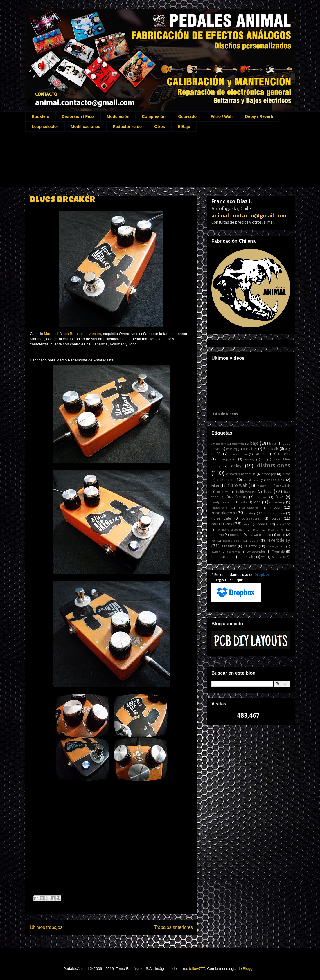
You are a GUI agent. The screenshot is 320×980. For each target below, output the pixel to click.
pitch (256, 530)
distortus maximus (241, 474)
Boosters (41, 116)
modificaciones (249, 508)
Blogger (249, 969)
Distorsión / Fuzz (78, 116)
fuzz (268, 492)
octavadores (251, 519)
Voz (263, 557)
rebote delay (232, 541)
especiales (275, 480)
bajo (254, 443)
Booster (261, 454)
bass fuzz (250, 449)
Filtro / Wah (222, 116)
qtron (281, 535)
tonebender (256, 552)
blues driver (238, 454)
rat (213, 541)
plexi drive (276, 530)
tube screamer (223, 557)
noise (281, 514)
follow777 (197, 969)
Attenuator (219, 444)
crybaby (249, 460)
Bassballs (271, 449)
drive (286, 474)
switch (216, 552)
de (264, 460)
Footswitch (282, 486)
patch (247, 525)
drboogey (269, 474)
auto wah (238, 444)
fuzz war (261, 497)
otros (276, 519)
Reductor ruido (127, 127)
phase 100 (283, 525)
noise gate (221, 519)
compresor (228, 460)
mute (249, 514)
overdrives (222, 524)
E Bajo (184, 127)
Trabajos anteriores (173, 927)
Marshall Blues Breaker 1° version (72, 334)
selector (251, 546)
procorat (236, 535)
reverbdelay (278, 540)
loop (257, 502)
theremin (233, 552)
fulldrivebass (246, 492)
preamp (218, 535)
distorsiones (274, 466)
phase (263, 524)
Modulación (118, 116)
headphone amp (222, 503)
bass (273, 444)
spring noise (276, 547)
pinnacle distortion (231, 530)
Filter (215, 486)
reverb (254, 541)
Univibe (249, 557)
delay (236, 466)
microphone (219, 508)
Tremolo (278, 552)
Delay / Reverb (259, 116)
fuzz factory (237, 497)
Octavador (188, 116)
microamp (277, 502)
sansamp (229, 546)
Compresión (154, 116)
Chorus (284, 454)
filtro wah (238, 486)
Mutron (265, 514)
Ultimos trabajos (46, 927)
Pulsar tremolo (260, 535)
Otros (160, 127)
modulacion (223, 513)
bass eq (231, 449)
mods (275, 508)
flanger (263, 486)
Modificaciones (86, 127)
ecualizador (251, 480)
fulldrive (223, 492)
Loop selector (45, 127)
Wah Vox (278, 557)
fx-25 (279, 497)
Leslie (243, 503)
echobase (225, 480)
